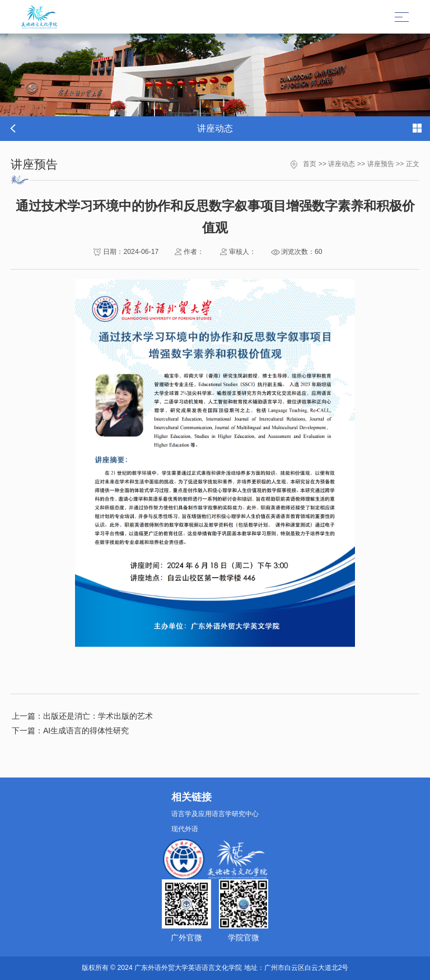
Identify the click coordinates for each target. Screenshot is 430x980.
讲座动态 (342, 164)
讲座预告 (381, 164)
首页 (310, 164)
